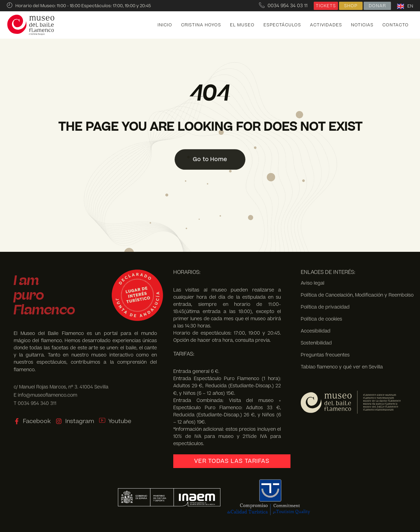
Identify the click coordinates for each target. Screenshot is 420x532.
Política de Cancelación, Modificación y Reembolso (357, 244)
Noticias (362, 25)
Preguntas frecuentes (325, 304)
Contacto (396, 25)
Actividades (326, 25)
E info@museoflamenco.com (45, 390)
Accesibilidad (316, 280)
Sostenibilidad (316, 292)
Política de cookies (321, 268)
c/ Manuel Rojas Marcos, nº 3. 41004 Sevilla (61, 381)
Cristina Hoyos (201, 25)
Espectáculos (282, 25)
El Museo (242, 25)
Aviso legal (313, 232)
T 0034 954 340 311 (35, 398)
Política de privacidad (325, 256)
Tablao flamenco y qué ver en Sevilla (342, 316)
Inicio (165, 25)
